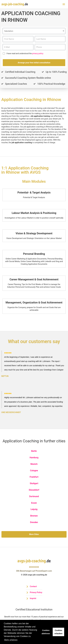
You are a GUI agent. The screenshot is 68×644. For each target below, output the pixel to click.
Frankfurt (34, 477)
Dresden (34, 522)
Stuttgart (34, 483)
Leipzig (34, 509)
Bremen (34, 516)
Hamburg (34, 458)
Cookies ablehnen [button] (46, 632)
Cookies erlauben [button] (58, 632)
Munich (34, 464)
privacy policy (38, 53)
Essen (34, 503)
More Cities (34, 534)
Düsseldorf (34, 490)
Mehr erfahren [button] (11, 640)
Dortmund (34, 496)
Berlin (34, 451)
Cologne (34, 471)
